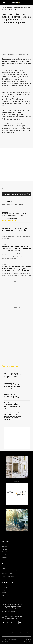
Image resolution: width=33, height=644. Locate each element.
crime (17, 196)
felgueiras (23, 196)
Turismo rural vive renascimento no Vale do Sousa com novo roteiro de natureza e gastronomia (12, 369)
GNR (4, 199)
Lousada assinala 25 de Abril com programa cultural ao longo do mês (16, 212)
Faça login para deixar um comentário (17, 177)
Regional (4, 8)
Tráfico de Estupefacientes (10, 201)
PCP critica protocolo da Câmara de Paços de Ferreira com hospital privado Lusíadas (13, 359)
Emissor (10, 185)
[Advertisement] (16, 148)
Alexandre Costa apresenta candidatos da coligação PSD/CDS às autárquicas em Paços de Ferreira (12, 389)
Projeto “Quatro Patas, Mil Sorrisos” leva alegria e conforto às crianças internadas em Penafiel (12, 379)
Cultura (3, 209)
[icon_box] (13, 589)
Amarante (9, 8)
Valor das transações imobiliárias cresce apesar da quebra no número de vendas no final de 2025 (16, 232)
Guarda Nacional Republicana (15, 199)
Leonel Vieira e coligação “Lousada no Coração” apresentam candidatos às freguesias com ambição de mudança (12, 399)
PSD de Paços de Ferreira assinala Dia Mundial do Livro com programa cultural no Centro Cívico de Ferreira (16, 252)
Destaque (4, 228)
